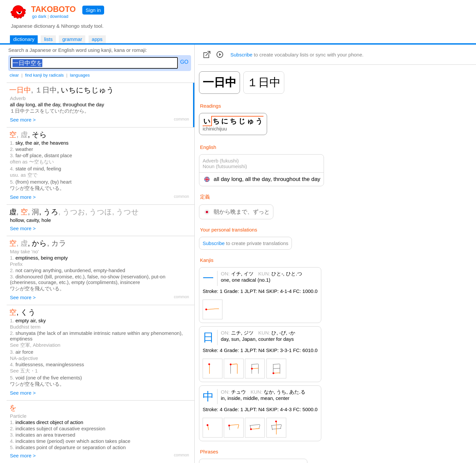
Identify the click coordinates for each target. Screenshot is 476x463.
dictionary (24, 39)
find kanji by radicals (44, 75)
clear (14, 75)
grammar (72, 39)
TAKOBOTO (53, 9)
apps (97, 39)
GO (184, 62)
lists (48, 39)
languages (80, 75)
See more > (23, 120)
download (59, 16)
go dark (39, 16)
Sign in (93, 10)
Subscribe (241, 55)
